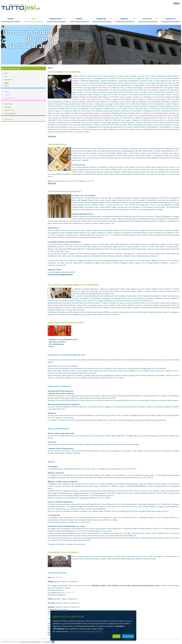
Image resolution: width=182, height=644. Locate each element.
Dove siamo (8, 104)
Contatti (171, 19)
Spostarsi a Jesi (9, 110)
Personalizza (128, 636)
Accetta (116, 636)
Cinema (7, 95)
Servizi (124, 19)
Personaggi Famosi (11, 98)
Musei (7, 83)
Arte (6, 76)
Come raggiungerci (11, 113)
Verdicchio (56, 19)
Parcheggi (8, 107)
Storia (6, 73)
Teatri (6, 92)
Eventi (79, 19)
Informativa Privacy (36, 642)
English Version (47, 642)
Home (11, 19)
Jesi (33, 19)
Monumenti (8, 80)
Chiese (7, 86)
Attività (147, 19)
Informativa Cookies (26, 642)
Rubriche (101, 19)
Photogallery (9, 119)
